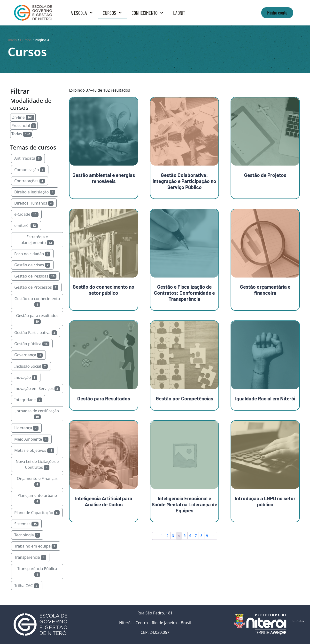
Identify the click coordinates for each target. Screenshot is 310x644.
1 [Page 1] (162, 536)
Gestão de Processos (36, 287)
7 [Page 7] (196, 536)
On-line (23, 117)
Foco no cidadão (32, 254)
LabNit (179, 13)
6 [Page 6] (190, 536)
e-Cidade (26, 214)
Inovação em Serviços (37, 389)
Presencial (24, 126)
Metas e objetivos (34, 450)
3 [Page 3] (173, 536)
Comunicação (30, 170)
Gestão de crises (32, 265)
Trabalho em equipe (36, 546)
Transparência (30, 557)
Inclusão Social (31, 366)
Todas (22, 134)
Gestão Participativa (36, 333)
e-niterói (26, 225)
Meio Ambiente (31, 439)
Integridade (28, 400)
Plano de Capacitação (37, 513)
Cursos (112, 13)
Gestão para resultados (37, 318)
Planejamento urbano (37, 498)
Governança (28, 355)
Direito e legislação (35, 192)
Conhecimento (147, 13)
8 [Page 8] (201, 536)
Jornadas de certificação (37, 414)
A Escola (82, 13)
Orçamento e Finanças (37, 481)
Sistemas (26, 524)
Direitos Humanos (34, 203)
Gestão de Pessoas (35, 276)
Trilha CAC (27, 586)
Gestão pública (32, 344)
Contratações (30, 181)
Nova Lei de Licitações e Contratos (37, 464)
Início (12, 40)
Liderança (26, 428)
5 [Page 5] (185, 536)
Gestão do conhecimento (37, 302)
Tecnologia (27, 535)
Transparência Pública (37, 572)
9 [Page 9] (207, 536)
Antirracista (28, 158)
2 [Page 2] (168, 536)
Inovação (26, 377)
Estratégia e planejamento (37, 240)
